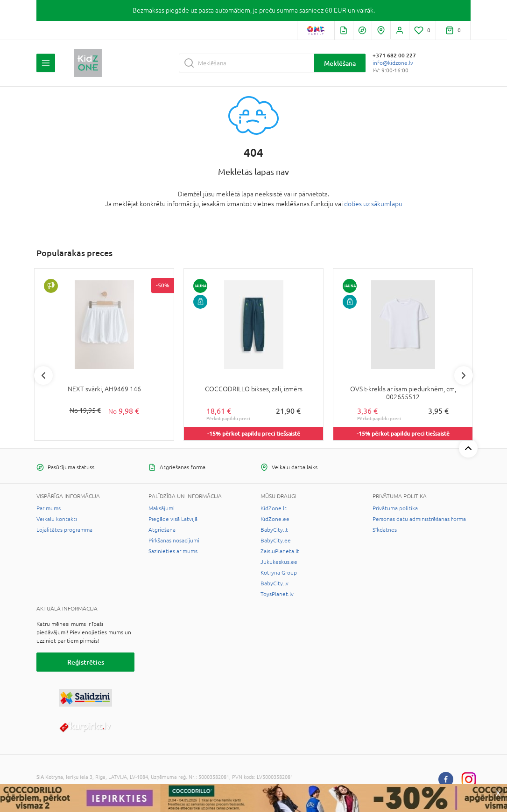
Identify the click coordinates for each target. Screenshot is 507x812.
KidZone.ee (275, 519)
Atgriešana (162, 530)
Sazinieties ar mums (173, 551)
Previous (43, 375)
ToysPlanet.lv (277, 594)
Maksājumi (162, 508)
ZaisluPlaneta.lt (280, 551)
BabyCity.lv (275, 583)
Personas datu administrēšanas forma (419, 519)
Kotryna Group (279, 573)
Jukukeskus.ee (279, 562)
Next (464, 375)
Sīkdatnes (385, 530)
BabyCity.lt (274, 530)
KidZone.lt (274, 508)
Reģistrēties (86, 662)
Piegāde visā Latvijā (173, 519)
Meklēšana (340, 63)
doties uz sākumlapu (373, 204)
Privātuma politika (395, 508)
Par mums (49, 508)
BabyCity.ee (276, 541)
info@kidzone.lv (393, 63)
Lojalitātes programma (64, 530)
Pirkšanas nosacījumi (174, 541)
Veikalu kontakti (57, 519)
